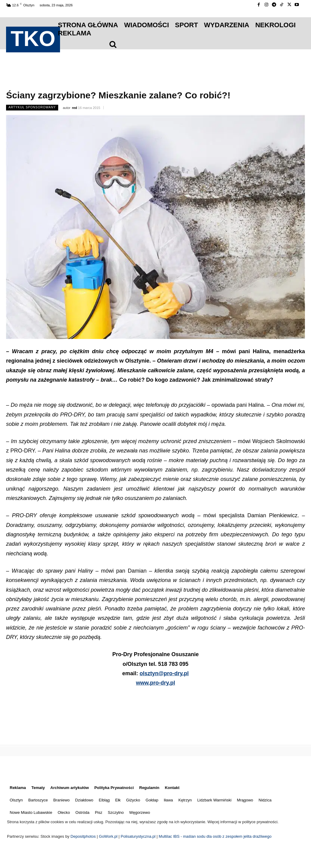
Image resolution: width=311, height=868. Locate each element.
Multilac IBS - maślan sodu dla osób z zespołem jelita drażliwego (215, 836)
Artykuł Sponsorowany (32, 108)
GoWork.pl (108, 836)
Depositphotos (84, 836)
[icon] (113, 44)
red (74, 108)
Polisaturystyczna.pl (139, 836)
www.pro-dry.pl (156, 683)
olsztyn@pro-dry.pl (164, 673)
